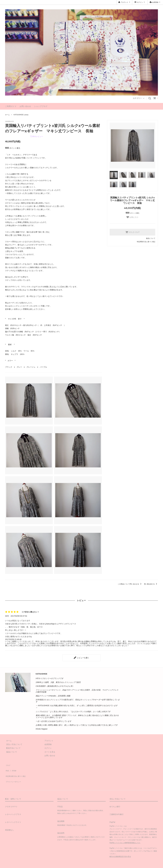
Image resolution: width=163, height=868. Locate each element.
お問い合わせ (25, 106)
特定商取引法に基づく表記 (146, 242)
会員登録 (155, 2)
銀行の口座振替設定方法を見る (120, 848)
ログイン (140, 2)
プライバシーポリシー (14, 775)
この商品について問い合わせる (130, 584)
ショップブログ (41, 106)
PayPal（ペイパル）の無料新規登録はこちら (125, 835)
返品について (151, 238)
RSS (7, 767)
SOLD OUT (132, 232)
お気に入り (132, 217)
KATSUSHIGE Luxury (21, 115)
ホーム (7, 115)
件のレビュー (37, 136)
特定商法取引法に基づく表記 (17, 771)
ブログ (8, 763)
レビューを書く (81, 657)
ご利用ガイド (11, 106)
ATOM (13, 767)
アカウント (124, 2)
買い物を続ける (151, 584)
